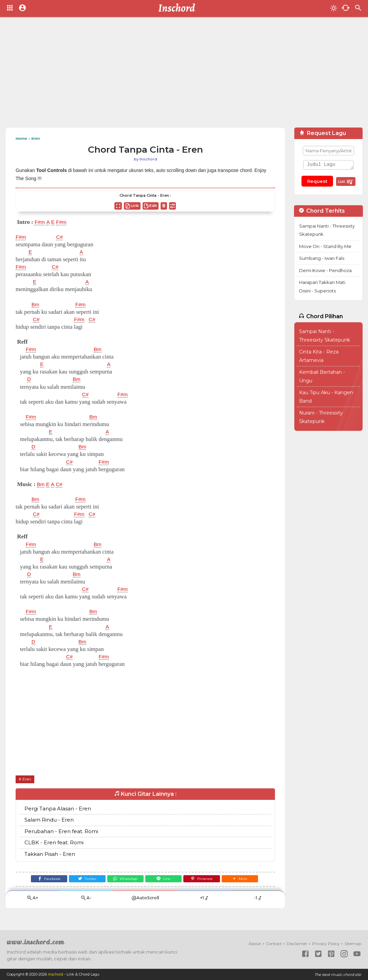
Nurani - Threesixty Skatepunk (321, 417)
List (346, 182)
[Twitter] (84, 880)
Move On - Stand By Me (325, 246)
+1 (205, 901)
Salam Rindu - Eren (49, 820)
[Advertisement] (184, 75)
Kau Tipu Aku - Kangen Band (326, 397)
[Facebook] (43, 880)
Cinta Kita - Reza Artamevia (319, 356)
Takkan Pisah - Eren (50, 854)
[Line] (165, 880)
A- (86, 901)
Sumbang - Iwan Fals (322, 258)
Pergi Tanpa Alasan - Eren (58, 809)
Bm (36, 305)
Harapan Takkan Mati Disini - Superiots (322, 286)
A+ (32, 901)
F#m (40, 222)
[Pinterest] (206, 880)
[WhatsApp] (124, 880)
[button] (246, 880)
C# (61, 237)
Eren (27, 779)
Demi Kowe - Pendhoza (325, 270)
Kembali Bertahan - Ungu (322, 376)
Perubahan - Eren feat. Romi (61, 831)
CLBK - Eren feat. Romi (54, 843)
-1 (258, 901)
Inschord (56, 975)
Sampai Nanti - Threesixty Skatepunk (327, 230)
